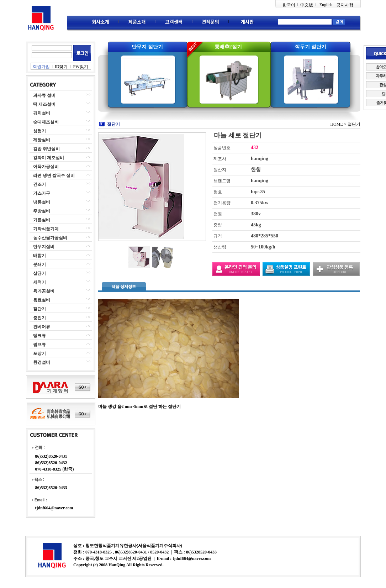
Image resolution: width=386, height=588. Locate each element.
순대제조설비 (46, 122)
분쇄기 (39, 264)
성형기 (39, 131)
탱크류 (39, 336)
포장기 (39, 353)
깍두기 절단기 (311, 47)
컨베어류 (42, 327)
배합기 (39, 256)
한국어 (289, 5)
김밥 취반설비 (46, 149)
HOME (336, 124)
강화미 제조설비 (49, 158)
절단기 (39, 309)
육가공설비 (44, 291)
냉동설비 (42, 202)
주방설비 (42, 211)
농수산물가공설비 (50, 238)
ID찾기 (61, 67)
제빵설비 (42, 140)
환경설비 (42, 362)
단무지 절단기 (147, 47)
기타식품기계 (46, 229)
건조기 (39, 184)
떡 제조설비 (44, 104)
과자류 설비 (44, 95)
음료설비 (42, 300)
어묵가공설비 (46, 167)
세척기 (39, 282)
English (326, 5)
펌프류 (39, 345)
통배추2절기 (228, 47)
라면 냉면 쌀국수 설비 (54, 175)
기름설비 (42, 220)
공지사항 (345, 5)
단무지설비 (44, 247)
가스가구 (42, 193)
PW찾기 (81, 67)
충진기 (39, 318)
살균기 (39, 273)
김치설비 (42, 113)
